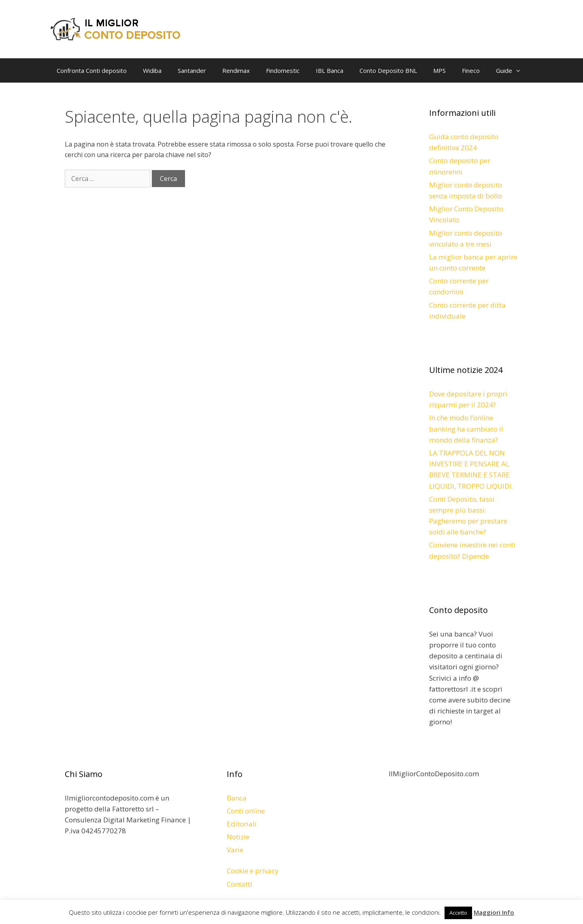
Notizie (238, 837)
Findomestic (283, 70)
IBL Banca (330, 70)
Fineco (471, 70)
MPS (439, 70)
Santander (192, 70)
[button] (520, 70)
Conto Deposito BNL (388, 70)
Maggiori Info (494, 912)
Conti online (246, 811)
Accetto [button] (458, 913)
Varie (235, 850)
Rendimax (236, 70)
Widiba (152, 70)
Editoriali (242, 824)
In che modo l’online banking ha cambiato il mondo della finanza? (466, 429)
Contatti (239, 884)
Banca (237, 798)
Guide (512, 70)
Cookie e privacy (253, 871)
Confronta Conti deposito (92, 70)
